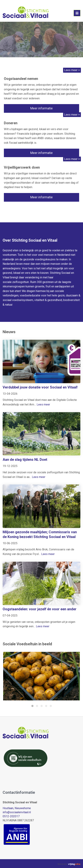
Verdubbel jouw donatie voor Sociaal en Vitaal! (40, 387)
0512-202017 (11, 816)
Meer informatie (41, 108)
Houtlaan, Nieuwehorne (17, 808)
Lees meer (43, 404)
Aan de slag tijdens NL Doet (25, 460)
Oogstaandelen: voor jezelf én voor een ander (40, 609)
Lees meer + (72, 70)
